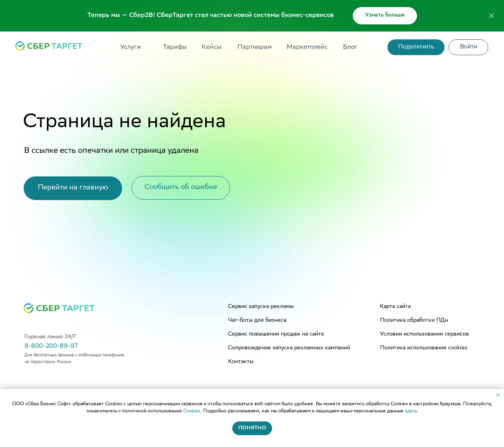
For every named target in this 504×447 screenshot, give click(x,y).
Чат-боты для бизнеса (257, 321)
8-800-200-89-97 (51, 346)
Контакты (241, 362)
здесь (411, 411)
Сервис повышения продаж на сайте (276, 334)
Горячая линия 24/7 (50, 337)
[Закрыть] (492, 16)
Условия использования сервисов (424, 334)
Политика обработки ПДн (414, 321)
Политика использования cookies (424, 348)
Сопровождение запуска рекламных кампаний (289, 348)
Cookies (192, 411)
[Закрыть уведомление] (498, 395)
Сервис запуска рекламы (261, 307)
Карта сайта (395, 307)
